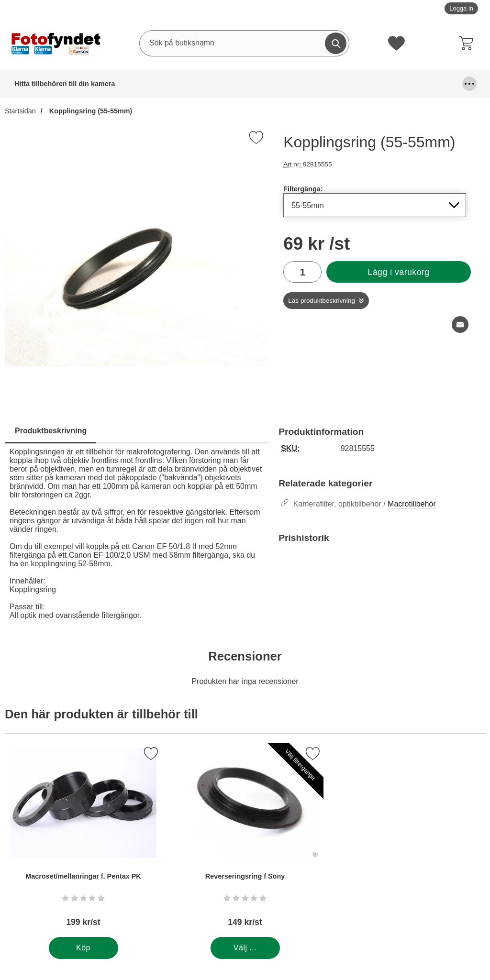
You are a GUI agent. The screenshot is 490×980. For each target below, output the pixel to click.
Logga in (461, 8)
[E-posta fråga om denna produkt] (460, 325)
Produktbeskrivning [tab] (51, 431)
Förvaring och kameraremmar (386, 84)
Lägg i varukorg (398, 272)
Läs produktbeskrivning (322, 301)
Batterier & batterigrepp (103, 84)
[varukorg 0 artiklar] (468, 43)
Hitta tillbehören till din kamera (37, 84)
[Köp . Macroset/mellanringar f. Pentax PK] (84, 948)
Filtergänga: (303, 189)
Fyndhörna (324, 84)
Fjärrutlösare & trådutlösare (265, 84)
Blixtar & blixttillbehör (163, 84)
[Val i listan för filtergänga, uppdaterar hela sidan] (375, 205)
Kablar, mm (441, 84)
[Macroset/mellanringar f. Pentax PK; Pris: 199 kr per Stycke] (83, 840)
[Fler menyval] (469, 84)
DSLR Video (212, 84)
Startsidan (20, 111)
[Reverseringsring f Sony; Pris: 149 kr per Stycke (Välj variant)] (245, 840)
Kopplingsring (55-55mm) (90, 111)
